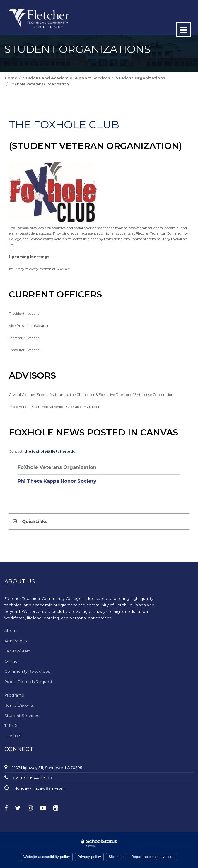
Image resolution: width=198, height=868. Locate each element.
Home (11, 78)
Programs (14, 695)
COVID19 (13, 736)
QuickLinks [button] (35, 521)
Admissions (16, 641)
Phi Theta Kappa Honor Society (57, 481)
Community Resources (27, 671)
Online (11, 661)
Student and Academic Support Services (66, 78)
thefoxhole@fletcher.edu (50, 451)
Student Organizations (140, 78)
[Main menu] (183, 29)
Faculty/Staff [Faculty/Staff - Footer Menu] (17, 651)
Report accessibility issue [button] (153, 857)
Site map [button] (116, 857)
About (11, 630)
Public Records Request (29, 682)
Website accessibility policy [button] (47, 857)
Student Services (22, 716)
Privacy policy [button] (89, 857)
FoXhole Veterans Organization (57, 467)
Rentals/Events (19, 705)
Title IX (11, 726)
